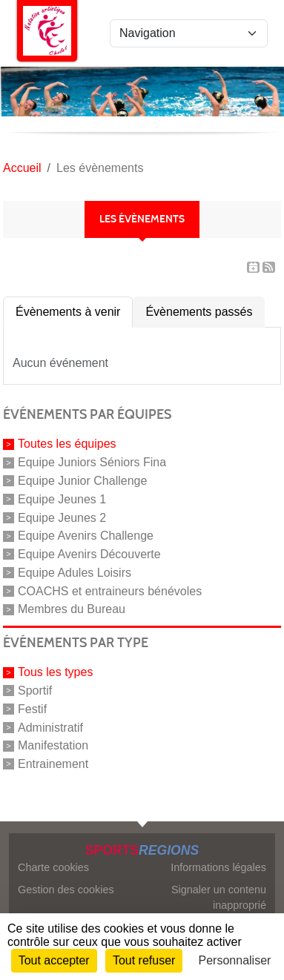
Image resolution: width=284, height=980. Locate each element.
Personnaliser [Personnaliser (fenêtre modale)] (235, 960)
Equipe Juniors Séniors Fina (92, 462)
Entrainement (53, 764)
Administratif (50, 727)
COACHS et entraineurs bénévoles (110, 590)
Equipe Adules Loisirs (75, 573)
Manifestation (53, 745)
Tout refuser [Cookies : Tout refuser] (144, 960)
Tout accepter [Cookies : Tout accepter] (54, 960)
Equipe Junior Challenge (82, 481)
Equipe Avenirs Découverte (89, 554)
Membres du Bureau (72, 609)
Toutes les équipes (67, 444)
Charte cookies (53, 867)
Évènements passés (199, 312)
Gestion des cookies (66, 890)
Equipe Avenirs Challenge (86, 536)
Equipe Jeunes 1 (62, 499)
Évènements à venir (68, 312)
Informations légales (218, 867)
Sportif (35, 691)
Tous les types (55, 672)
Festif (32, 709)
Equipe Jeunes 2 (62, 517)
